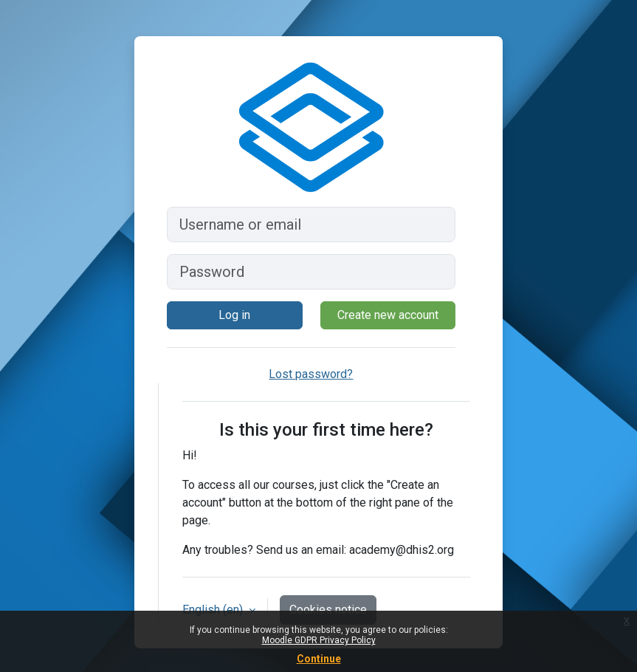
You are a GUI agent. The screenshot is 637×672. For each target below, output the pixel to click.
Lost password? (311, 374)
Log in (234, 315)
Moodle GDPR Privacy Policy (319, 640)
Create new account (388, 315)
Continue (319, 659)
